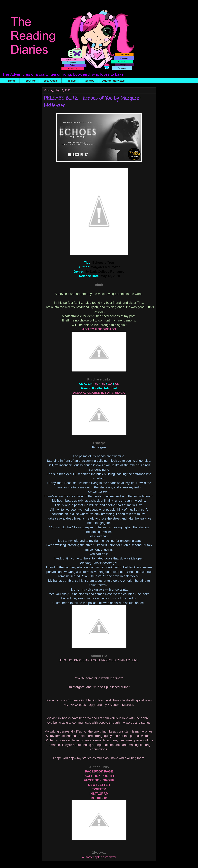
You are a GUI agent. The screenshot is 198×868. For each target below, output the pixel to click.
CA (110, 384)
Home (12, 81)
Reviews (89, 81)
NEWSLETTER (99, 785)
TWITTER (99, 789)
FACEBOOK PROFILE (99, 776)
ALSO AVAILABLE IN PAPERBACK (99, 393)
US (96, 384)
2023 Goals (51, 81)
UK (103, 384)
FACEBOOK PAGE (99, 771)
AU (117, 384)
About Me (30, 81)
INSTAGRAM (99, 794)
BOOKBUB (99, 798)
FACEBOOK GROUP (99, 780)
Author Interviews (113, 81)
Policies (71, 81)
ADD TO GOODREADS (99, 329)
